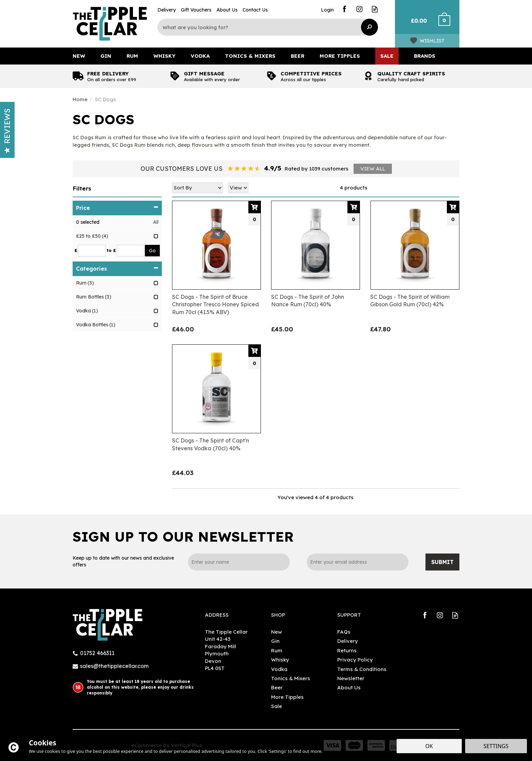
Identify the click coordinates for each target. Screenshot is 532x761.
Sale (277, 706)
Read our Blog (375, 9)
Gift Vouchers (196, 10)
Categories (117, 269)
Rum (277, 650)
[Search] (263, 27)
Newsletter (351, 678)
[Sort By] (197, 188)
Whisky (280, 660)
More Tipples (287, 697)
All (156, 222)
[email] (358, 562)
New (277, 632)
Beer (277, 687)
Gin (275, 641)
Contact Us (255, 10)
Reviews (7, 131)
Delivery (348, 641)
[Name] (239, 562)
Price (117, 208)
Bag (416, 24)
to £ (111, 250)
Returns (347, 650)
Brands (425, 56)
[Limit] (238, 188)
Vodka (279, 669)
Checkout (448, 24)
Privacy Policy (355, 660)
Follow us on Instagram (359, 9)
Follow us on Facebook (344, 9)
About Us (349, 687)
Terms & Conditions (362, 669)
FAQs (344, 632)
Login (327, 10)
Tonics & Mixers (291, 678)
